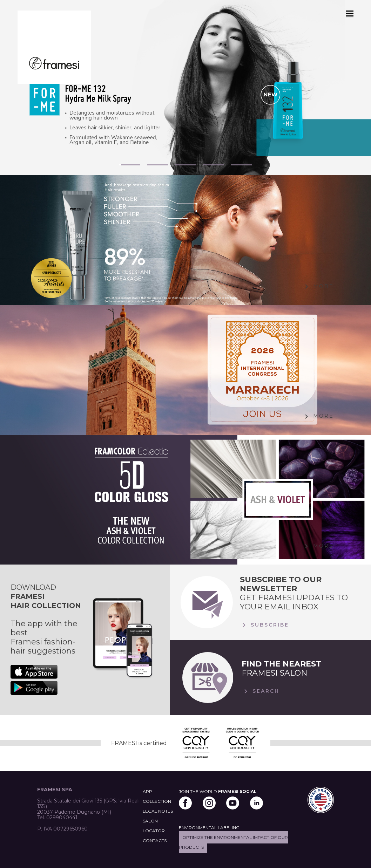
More (318, 287)
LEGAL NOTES (158, 811)
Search (261, 691)
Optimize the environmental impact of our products (233, 842)
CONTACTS (155, 840)
